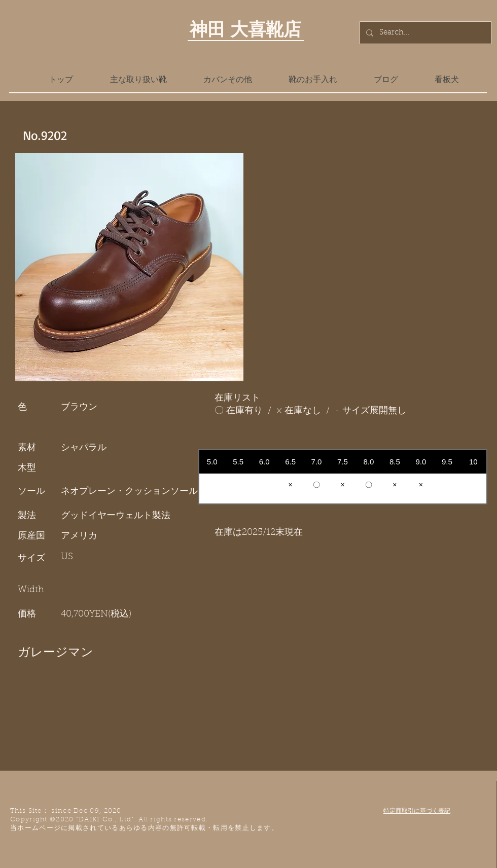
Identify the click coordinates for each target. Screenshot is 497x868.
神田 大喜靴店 (245, 29)
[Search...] (424, 33)
